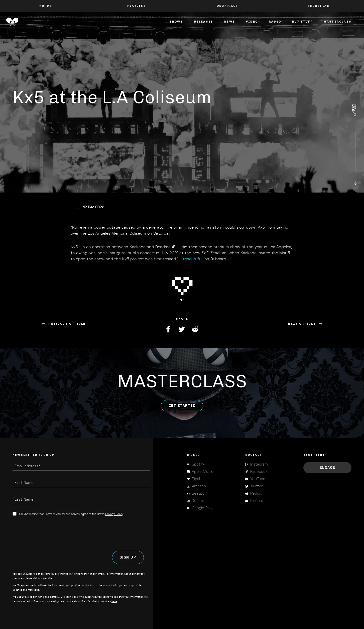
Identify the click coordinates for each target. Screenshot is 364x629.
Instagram (259, 464)
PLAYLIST (137, 6)
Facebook (169, 329)
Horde (46, 6)
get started (182, 413)
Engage (327, 468)
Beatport (200, 493)
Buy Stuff (302, 22)
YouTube (258, 479)
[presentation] (51, 533)
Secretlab (318, 6)
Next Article (305, 324)
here (114, 601)
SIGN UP (128, 557)
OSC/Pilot (228, 6)
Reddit (196, 329)
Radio (275, 22)
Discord (257, 501)
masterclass (337, 22)
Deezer (198, 501)
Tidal (196, 479)
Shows (176, 22)
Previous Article (64, 324)
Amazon (199, 486)
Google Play (202, 508)
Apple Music (203, 472)
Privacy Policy (114, 514)
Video (252, 22)
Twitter (182, 329)
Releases (204, 22)
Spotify (198, 464)
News (230, 22)
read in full (193, 266)
